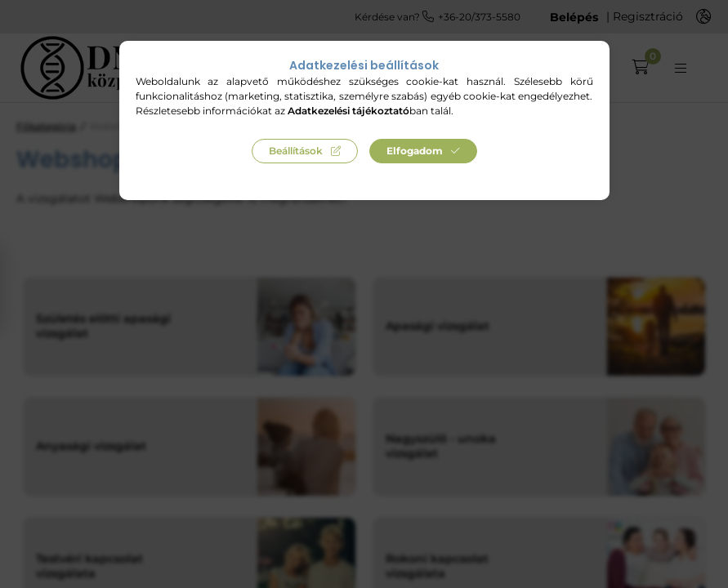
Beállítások (296, 151)
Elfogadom (415, 151)
